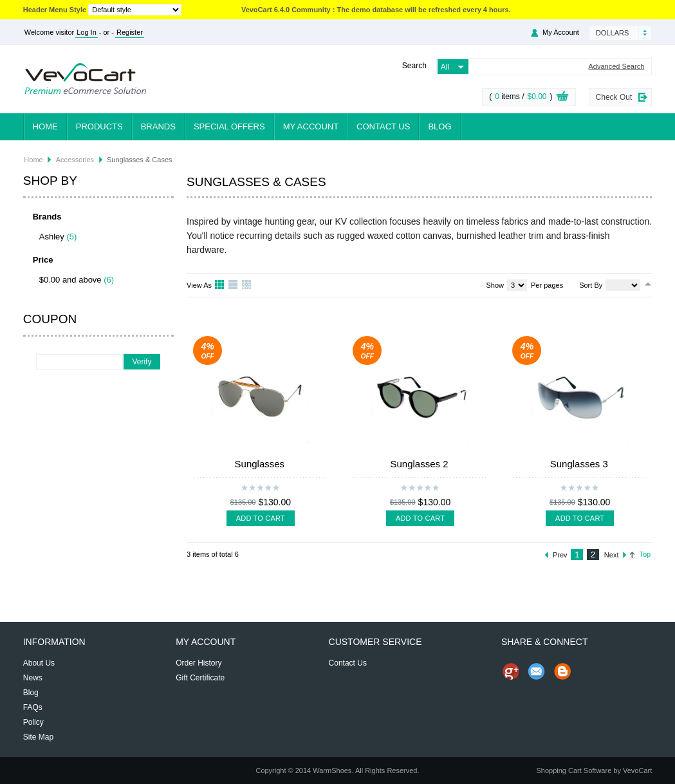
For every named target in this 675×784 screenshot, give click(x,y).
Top (645, 554)
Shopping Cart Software (574, 770)
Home (45, 126)
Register (130, 32)
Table (247, 285)
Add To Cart (261, 518)
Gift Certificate (200, 678)
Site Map (38, 737)
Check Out (614, 97)
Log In (87, 32)
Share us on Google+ (511, 671)
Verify (142, 362)
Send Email (537, 671)
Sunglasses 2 (420, 464)
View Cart (562, 98)
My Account (561, 32)
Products (99, 126)
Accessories (75, 160)
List (234, 285)
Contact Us (383, 126)
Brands (158, 126)
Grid (220, 285)
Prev (560, 555)
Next (612, 555)
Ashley (52, 237)
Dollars (612, 33)
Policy (33, 722)
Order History (199, 663)
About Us (39, 663)
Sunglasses (260, 464)
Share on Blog (562, 671)
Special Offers (229, 126)
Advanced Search (616, 67)
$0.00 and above (70, 280)
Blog (439, 126)
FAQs (33, 707)
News (33, 678)
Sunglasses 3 (579, 464)
